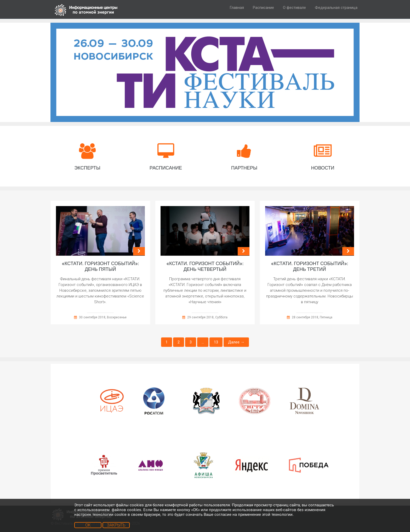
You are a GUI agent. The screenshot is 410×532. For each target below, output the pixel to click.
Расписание (263, 8)
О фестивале (294, 8)
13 (216, 342)
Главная (237, 8)
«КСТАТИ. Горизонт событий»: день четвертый (205, 266)
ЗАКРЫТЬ (116, 525)
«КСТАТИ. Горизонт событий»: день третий (309, 266)
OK (88, 525)
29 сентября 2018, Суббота (207, 317)
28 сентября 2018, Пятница (312, 317)
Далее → (236, 342)
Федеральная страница (336, 8)
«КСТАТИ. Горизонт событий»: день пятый (100, 266)
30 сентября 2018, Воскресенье (103, 317)
